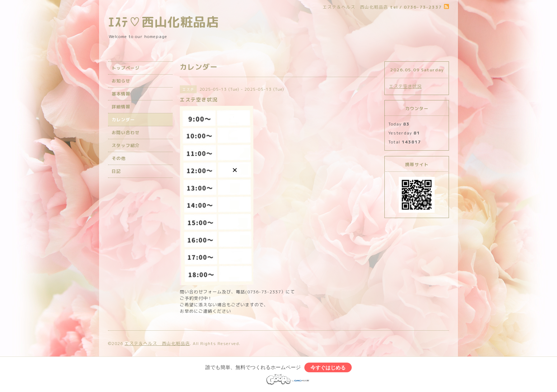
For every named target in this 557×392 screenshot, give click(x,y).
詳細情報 (121, 107)
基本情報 (121, 94)
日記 (116, 171)
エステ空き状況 (405, 86)
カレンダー (123, 120)
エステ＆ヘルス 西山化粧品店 (157, 343)
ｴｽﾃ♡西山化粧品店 (163, 22)
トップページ (126, 68)
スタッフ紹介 (126, 145)
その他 (119, 158)
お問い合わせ (126, 133)
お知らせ (121, 81)
